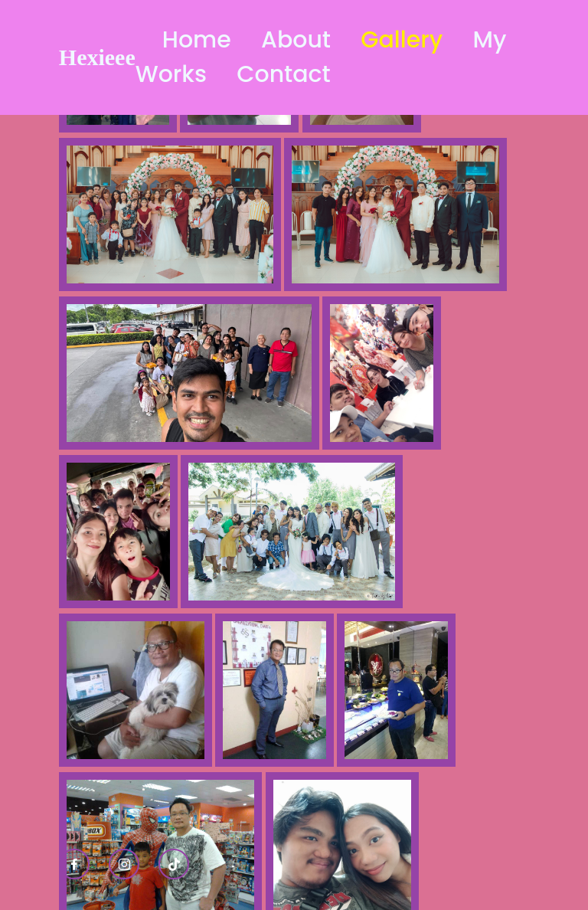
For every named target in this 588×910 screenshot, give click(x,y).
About (296, 40)
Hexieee (97, 57)
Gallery (402, 40)
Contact (283, 74)
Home (197, 40)
